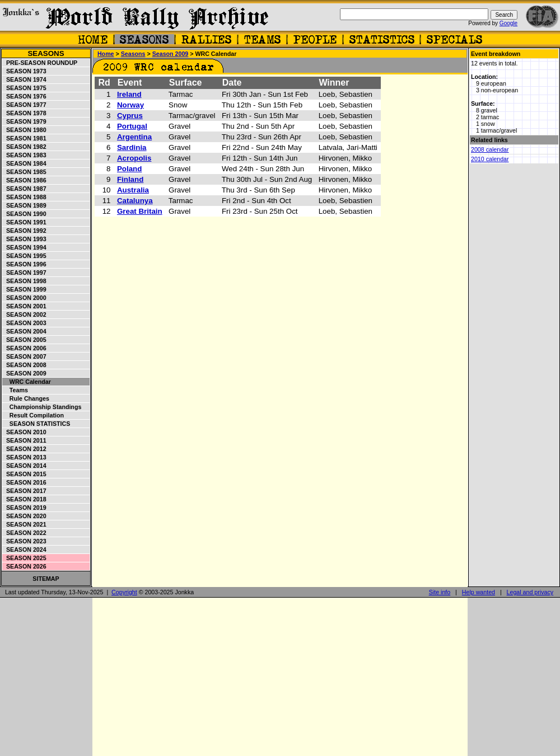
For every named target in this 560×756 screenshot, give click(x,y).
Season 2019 (25, 508)
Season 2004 (25, 331)
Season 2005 (25, 340)
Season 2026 (25, 566)
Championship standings (42, 407)
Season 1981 (25, 138)
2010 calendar (490, 159)
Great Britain (140, 211)
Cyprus (130, 116)
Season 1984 (25, 163)
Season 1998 (25, 281)
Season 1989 (25, 205)
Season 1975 (25, 88)
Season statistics (36, 424)
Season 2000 (25, 298)
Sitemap (46, 579)
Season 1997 (25, 273)
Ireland (129, 94)
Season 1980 (25, 130)
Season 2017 (25, 491)
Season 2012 (25, 449)
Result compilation (33, 415)
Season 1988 (25, 197)
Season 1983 (25, 155)
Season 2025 (25, 558)
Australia (133, 190)
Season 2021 (25, 524)
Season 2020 (25, 516)
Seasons (46, 53)
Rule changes (26, 398)
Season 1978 (25, 113)
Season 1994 (25, 247)
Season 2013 (25, 457)
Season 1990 (25, 214)
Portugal (132, 126)
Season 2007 (25, 356)
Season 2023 (25, 541)
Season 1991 (25, 222)
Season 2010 (25, 432)
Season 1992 (25, 231)
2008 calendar (490, 149)
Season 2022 (25, 533)
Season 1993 (25, 239)
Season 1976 (25, 96)
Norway (130, 105)
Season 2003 (25, 323)
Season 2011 (25, 440)
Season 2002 (25, 314)
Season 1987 (25, 189)
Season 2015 (25, 474)
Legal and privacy (530, 592)
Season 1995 (25, 256)
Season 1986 (25, 180)
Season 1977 (25, 105)
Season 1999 (25, 289)
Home (106, 54)
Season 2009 (25, 373)
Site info (440, 592)
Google (508, 23)
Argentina (134, 137)
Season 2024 (25, 550)
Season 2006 (25, 348)
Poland (129, 169)
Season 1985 (25, 172)
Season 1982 (25, 147)
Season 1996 (25, 264)
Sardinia (132, 147)
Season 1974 (25, 79)
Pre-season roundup (40, 63)
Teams (15, 390)
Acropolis (134, 158)
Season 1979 (25, 121)
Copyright (124, 592)
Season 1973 (25, 71)
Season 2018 (25, 499)
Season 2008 (25, 365)
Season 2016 (25, 482)
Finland (130, 179)
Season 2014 (25, 466)
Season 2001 (25, 306)
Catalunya (135, 201)
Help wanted (479, 592)
